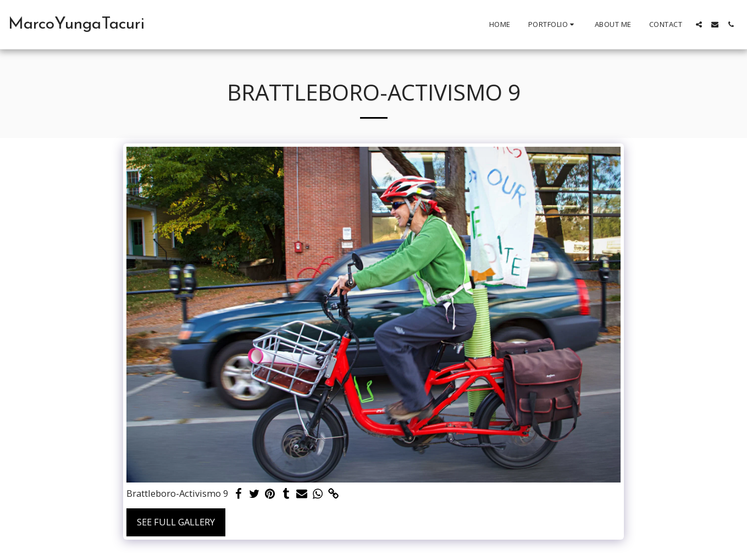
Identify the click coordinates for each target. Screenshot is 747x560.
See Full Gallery (176, 522)
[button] (553, 25)
